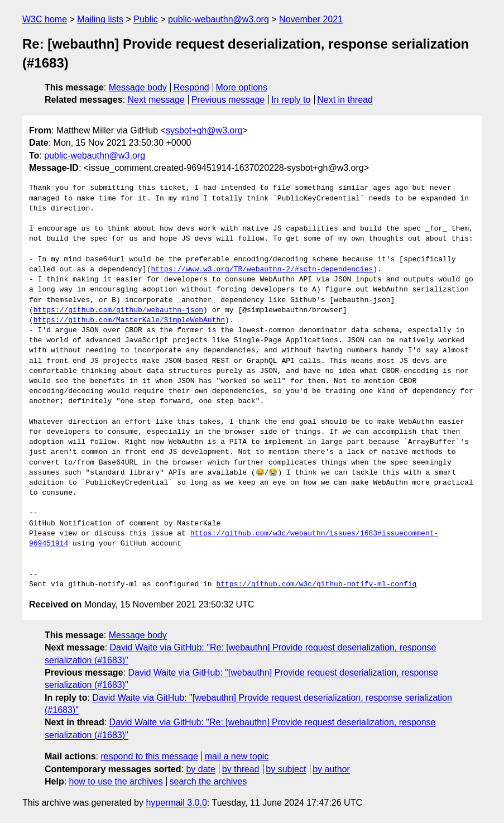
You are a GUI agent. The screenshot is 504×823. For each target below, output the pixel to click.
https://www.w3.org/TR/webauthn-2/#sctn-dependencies (262, 270)
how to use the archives (116, 781)
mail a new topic (237, 756)
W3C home (45, 19)
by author (331, 769)
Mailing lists (100, 19)
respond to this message (149, 756)
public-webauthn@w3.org (219, 19)
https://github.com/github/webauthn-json (118, 310)
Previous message (228, 100)
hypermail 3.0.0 (176, 803)
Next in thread (345, 100)
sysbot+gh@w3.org (204, 130)
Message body (138, 87)
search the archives (208, 781)
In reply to (291, 100)
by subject (286, 769)
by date (200, 769)
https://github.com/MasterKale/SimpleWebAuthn (129, 320)
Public (146, 19)
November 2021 (311, 19)
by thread (241, 769)
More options (242, 87)
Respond (191, 87)
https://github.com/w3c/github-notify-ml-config (316, 585)
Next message (156, 100)
